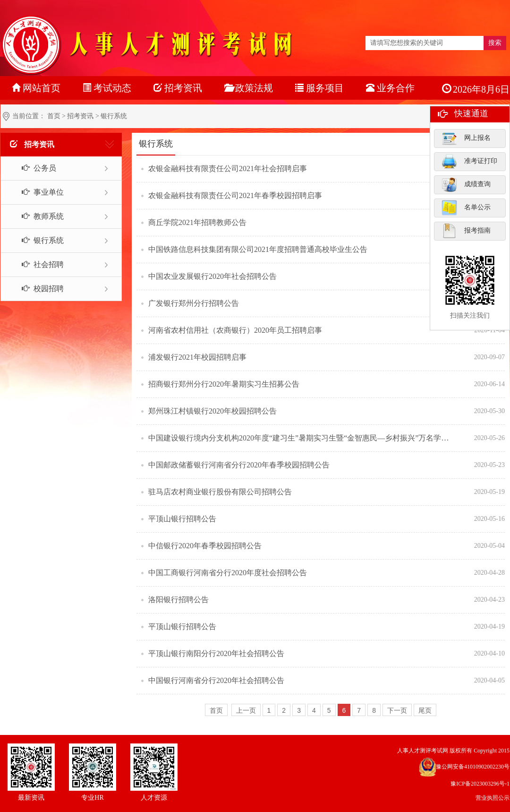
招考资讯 (80, 116)
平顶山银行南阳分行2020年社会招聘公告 (216, 653)
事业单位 (38, 192)
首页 (54, 116)
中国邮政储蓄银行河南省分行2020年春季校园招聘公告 (239, 465)
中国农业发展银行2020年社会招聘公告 (212, 276)
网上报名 (466, 138)
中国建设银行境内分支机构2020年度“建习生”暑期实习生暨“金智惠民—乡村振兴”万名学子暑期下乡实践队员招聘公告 (300, 438)
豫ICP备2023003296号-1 (480, 784)
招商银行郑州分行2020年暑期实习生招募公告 (224, 384)
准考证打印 (469, 161)
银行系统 (38, 240)
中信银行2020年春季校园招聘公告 (205, 546)
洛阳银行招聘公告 (178, 600)
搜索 (495, 43)
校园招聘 (38, 289)
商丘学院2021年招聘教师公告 (197, 222)
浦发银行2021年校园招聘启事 (197, 357)
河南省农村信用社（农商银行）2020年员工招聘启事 (235, 330)
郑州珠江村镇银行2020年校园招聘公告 (212, 411)
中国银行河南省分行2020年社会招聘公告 (216, 680)
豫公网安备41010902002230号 (473, 767)
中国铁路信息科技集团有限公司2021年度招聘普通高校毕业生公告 (258, 249)
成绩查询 (466, 184)
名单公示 (466, 207)
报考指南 (466, 231)
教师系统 (38, 216)
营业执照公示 (493, 798)
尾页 (425, 710)
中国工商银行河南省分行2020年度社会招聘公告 (228, 573)
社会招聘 (38, 264)
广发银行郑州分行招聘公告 (194, 303)
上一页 (246, 710)
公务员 (34, 168)
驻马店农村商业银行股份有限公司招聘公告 (220, 492)
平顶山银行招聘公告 (182, 519)
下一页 (397, 710)
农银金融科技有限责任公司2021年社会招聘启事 (228, 168)
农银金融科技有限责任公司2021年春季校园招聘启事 (235, 195)
